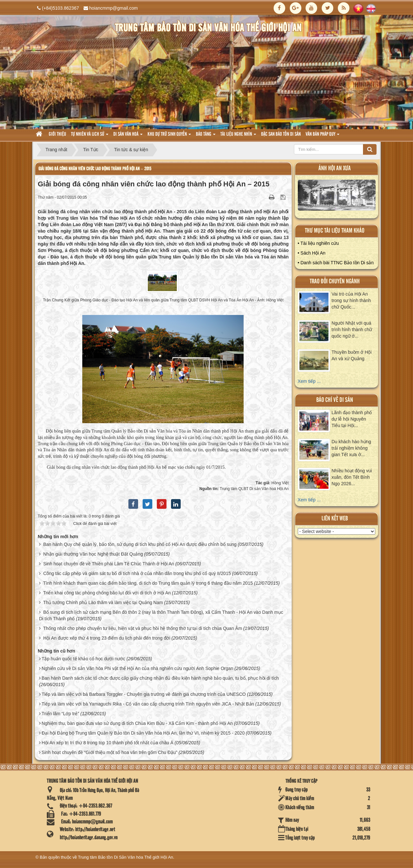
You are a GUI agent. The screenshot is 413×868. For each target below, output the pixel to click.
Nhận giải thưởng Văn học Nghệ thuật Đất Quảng (93, 554)
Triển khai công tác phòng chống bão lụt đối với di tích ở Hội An (107, 593)
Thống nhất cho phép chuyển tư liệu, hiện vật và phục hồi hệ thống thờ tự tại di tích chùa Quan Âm (143, 628)
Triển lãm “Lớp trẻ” (60, 714)
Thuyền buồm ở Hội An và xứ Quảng (352, 355)
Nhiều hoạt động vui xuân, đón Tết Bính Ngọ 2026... (352, 477)
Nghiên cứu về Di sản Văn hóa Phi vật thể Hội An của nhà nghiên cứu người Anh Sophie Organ (137, 668)
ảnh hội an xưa (335, 168)
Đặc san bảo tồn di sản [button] (281, 134)
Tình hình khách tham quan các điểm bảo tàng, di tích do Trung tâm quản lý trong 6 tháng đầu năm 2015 (148, 583)
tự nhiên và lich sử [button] (90, 136)
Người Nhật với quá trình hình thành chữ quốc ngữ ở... (352, 329)
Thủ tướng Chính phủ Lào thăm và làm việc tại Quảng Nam (103, 602)
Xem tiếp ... (309, 381)
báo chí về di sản (335, 400)
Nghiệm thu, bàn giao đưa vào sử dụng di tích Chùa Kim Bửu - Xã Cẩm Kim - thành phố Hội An (137, 723)
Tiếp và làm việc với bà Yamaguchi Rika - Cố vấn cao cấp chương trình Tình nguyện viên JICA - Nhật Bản (148, 704)
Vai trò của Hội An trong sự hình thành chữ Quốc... (351, 300)
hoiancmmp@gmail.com (114, 8)
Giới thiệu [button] (57, 134)
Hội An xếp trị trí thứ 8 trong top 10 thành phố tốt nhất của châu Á (107, 743)
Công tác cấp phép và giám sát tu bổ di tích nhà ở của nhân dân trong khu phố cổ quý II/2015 (137, 573)
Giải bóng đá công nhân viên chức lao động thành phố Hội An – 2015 (95, 169)
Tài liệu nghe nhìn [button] (238, 136)
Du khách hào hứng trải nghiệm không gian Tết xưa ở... (352, 448)
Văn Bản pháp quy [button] (322, 136)
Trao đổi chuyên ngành (335, 282)
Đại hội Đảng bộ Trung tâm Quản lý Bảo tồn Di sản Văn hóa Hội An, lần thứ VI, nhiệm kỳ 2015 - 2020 (143, 733)
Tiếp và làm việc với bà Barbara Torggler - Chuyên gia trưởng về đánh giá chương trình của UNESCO (144, 694)
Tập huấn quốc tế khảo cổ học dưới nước (83, 659)
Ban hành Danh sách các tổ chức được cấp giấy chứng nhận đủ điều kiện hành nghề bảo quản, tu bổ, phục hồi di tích (160, 678)
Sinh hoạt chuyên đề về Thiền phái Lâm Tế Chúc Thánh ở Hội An (109, 564)
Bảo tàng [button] (206, 136)
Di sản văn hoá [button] (128, 136)
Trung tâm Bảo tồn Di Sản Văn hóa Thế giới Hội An (126, 857)
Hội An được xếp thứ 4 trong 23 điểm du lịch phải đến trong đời (107, 638)
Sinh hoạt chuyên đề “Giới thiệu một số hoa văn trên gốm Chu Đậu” (110, 752)
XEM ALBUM (337, 197)
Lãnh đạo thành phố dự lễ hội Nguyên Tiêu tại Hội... (352, 419)
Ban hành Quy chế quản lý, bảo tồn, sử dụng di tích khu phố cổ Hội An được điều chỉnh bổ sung (140, 544)
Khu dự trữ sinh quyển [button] (169, 136)
